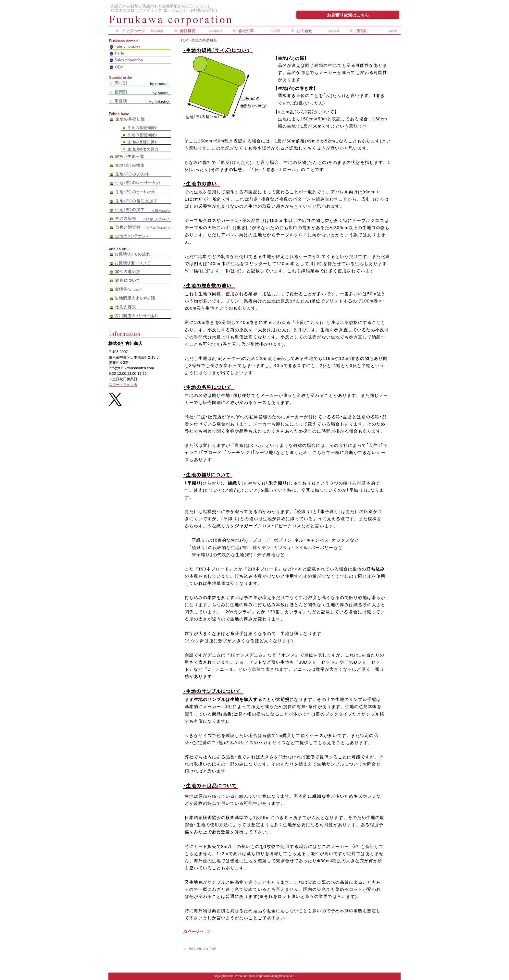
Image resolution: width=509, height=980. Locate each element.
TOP (184, 40)
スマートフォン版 (123, 385)
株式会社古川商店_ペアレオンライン (186, 20)
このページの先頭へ (200, 949)
